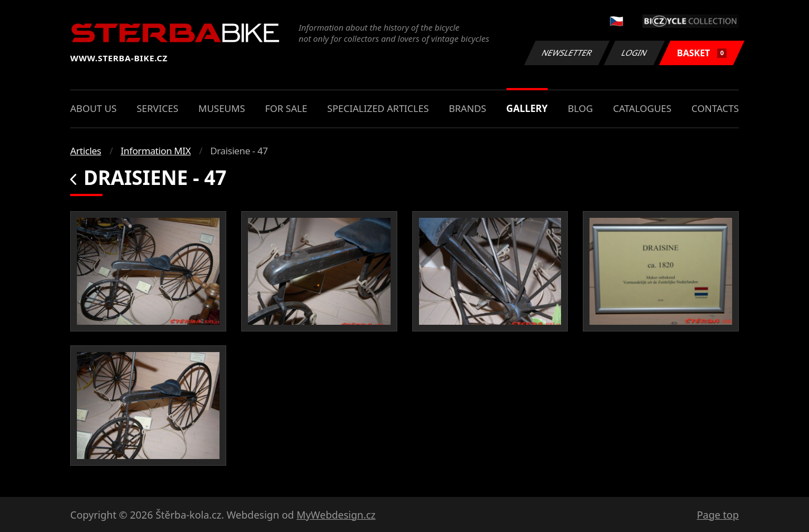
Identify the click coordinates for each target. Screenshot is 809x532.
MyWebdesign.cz (336, 515)
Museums (222, 108)
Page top (718, 515)
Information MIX (155, 151)
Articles (86, 151)
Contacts (715, 108)
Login (635, 53)
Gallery (527, 108)
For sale (286, 108)
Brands (467, 108)
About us (93, 108)
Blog (580, 108)
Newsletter (567, 53)
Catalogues (642, 108)
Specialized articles (378, 108)
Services (157, 108)
